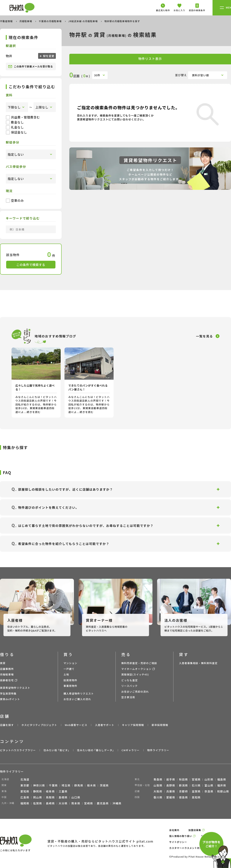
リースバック (129, 686)
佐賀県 (38, 803)
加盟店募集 (195, 830)
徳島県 (183, 797)
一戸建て (69, 669)
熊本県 (76, 803)
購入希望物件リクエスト (79, 693)
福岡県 (25, 803)
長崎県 (50, 803)
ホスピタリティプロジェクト (39, 725)
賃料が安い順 (200, 75)
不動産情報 (7, 21)
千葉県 (53, 785)
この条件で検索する (31, 265)
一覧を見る (204, 336)
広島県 (25, 797)
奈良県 (209, 791)
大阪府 (158, 791)
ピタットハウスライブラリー (18, 750)
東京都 (25, 785)
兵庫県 (171, 791)
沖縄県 (117, 803)
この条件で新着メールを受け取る (31, 66)
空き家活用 (128, 697)
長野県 (171, 785)
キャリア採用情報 (133, 725)
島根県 (63, 797)
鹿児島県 (103, 803)
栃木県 (91, 785)
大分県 (63, 803)
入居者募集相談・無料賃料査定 (198, 663)
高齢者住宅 (7, 680)
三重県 (63, 791)
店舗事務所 (7, 669)
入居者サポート (105, 725)
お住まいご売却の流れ (135, 692)
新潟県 (183, 785)
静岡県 (38, 791)
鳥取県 (50, 797)
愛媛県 (171, 797)
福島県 (222, 779)
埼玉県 (66, 785)
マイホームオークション (136, 669)
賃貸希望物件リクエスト (15, 688)
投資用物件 (70, 680)
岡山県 (38, 797)
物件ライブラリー (158, 750)
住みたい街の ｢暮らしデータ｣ (95, 750)
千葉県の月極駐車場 (51, 21)
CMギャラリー (130, 750)
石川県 (196, 785)
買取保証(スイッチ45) (135, 674)
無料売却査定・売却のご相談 (139, 663)
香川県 (158, 797)
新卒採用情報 (160, 725)
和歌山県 (223, 791)
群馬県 (79, 785)
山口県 (76, 797)
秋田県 (183, 779)
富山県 (209, 785)
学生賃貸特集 (8, 693)
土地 (66, 674)
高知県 (196, 797)
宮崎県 (89, 803)
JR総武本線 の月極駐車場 (83, 21)
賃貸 (3, 663)
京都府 (183, 791)
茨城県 (104, 785)
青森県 (158, 779)
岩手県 (171, 779)
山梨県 (158, 785)
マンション (70, 663)
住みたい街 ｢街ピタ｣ (56, 750)
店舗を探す (7, 725)
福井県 (222, 785)
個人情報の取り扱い (181, 836)
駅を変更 (48, 56)
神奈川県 (39, 785)
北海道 (25, 779)
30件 (97, 75)
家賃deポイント (10, 699)
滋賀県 (196, 791)
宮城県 (196, 779)
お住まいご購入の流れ (77, 699)
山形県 (209, 779)
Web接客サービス (76, 725)
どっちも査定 (130, 680)
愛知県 (25, 791)
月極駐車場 (26, 21)
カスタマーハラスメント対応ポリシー (191, 848)
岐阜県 (50, 791)
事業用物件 (70, 686)
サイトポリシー (178, 842)
